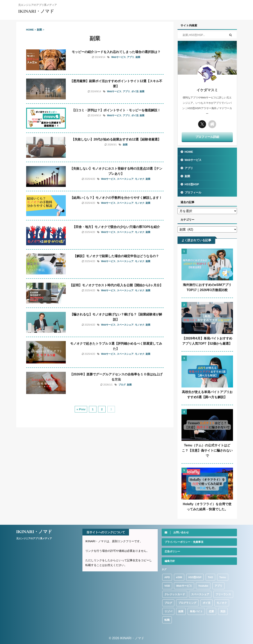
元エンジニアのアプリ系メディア (34, 538)
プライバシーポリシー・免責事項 (184, 542)
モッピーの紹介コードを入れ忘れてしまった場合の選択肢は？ (116, 52)
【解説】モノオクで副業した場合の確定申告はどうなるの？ (116, 256)
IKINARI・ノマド (36, 11)
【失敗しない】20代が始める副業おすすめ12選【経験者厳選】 (116, 139)
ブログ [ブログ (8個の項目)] (168, 603)
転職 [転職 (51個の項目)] (167, 620)
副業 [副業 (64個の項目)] (181, 611)
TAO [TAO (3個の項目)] (210, 577)
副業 (138, 57)
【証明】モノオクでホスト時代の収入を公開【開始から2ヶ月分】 (116, 285)
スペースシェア (125, 179)
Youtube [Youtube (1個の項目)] (203, 586)
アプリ (131, 57)
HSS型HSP (192, 184)
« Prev (81, 409)
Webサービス (119, 57)
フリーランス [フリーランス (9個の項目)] (223, 594)
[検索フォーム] (201, 35)
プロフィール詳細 (207, 137)
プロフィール (193, 192)
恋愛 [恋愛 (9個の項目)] (211, 611)
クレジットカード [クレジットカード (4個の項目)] (175, 594)
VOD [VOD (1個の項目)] (167, 586)
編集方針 (170, 561)
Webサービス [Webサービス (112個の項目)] (184, 586)
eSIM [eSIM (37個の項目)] (179, 577)
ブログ (122, 385)
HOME (189, 152)
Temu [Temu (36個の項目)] (223, 577)
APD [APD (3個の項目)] (167, 577)
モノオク (140, 179)
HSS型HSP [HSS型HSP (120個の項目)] (195, 577)
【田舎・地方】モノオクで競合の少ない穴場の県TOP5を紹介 (116, 227)
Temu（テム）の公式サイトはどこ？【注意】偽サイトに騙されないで (207, 450)
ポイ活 (135, 91)
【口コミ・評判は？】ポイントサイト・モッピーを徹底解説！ (116, 110)
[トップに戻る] (212, 124)
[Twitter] (202, 124)
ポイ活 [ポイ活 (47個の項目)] (207, 603)
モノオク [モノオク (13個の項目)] (222, 603)
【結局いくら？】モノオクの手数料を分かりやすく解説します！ (116, 198)
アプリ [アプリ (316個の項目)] (218, 586)
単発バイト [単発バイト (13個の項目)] (196, 611)
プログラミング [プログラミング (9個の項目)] (187, 603)
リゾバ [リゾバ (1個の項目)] (168, 611)
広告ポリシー (172, 551)
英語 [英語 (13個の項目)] (223, 611)
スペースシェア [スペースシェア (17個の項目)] (200, 594)
